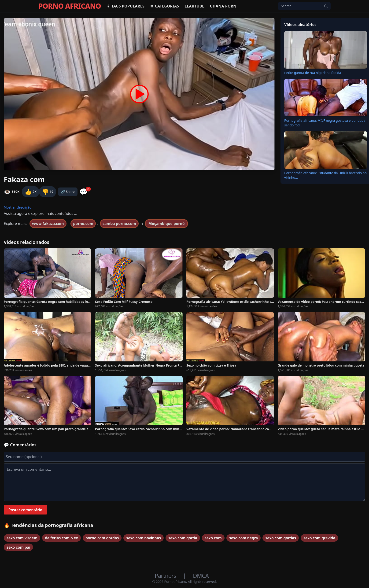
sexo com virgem (22, 538)
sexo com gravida (319, 538)
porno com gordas (102, 538)
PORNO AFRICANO (70, 6)
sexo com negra (244, 538)
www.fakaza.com (48, 224)
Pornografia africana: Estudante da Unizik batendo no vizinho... (325, 175)
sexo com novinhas (144, 538)
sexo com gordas (281, 538)
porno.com (83, 224)
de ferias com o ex (61, 538)
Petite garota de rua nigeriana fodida (313, 73)
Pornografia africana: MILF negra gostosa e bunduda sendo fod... (325, 123)
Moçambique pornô (166, 224)
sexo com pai (18, 547)
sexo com (213, 538)
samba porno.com (119, 224)
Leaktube (195, 6)
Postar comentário (25, 510)
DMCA (201, 575)
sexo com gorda (183, 538)
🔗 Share (68, 192)
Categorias (164, 6)
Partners (166, 575)
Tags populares (125, 6)
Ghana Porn (223, 6)
